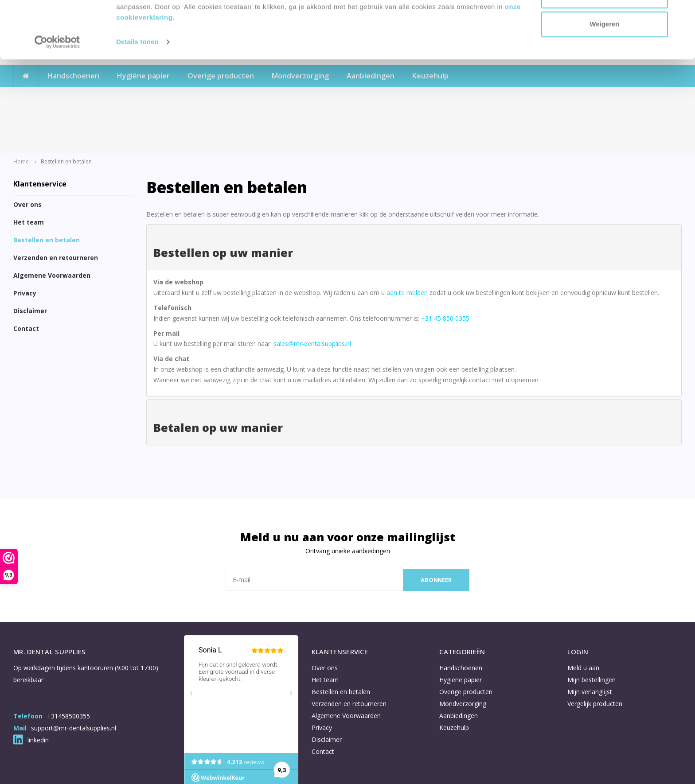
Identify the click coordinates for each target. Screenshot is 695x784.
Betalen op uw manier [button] (218, 379)
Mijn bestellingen (592, 631)
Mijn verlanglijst (590, 643)
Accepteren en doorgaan (605, 23)
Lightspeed (166, 770)
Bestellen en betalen (47, 192)
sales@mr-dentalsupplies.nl (312, 295)
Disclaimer (30, 262)
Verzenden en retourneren (56, 209)
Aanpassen (605, 52)
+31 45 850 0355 (445, 270)
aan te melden (407, 244)
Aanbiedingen (459, 667)
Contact (26, 280)
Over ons (27, 156)
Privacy (25, 245)
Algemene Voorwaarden (52, 227)
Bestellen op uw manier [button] (223, 204)
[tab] (414, 199)
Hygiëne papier (461, 631)
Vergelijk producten (595, 655)
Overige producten (466, 643)
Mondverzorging (463, 655)
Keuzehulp (454, 679)
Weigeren (604, 81)
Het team (29, 174)
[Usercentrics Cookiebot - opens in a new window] (57, 99)
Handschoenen (461, 619)
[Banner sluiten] (681, 14)
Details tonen (137, 99)
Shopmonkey (231, 770)
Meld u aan (583, 619)
